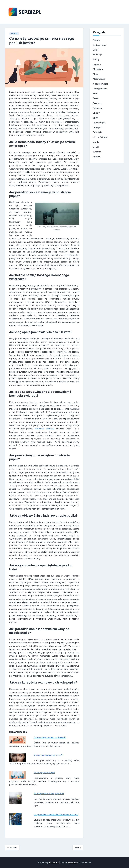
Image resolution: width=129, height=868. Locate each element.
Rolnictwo (98, 108)
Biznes (96, 40)
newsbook (72, 862)
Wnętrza (97, 152)
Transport (98, 127)
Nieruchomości (100, 84)
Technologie (99, 123)
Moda (96, 74)
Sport (96, 118)
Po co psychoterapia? (44, 773)
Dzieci (96, 50)
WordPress (54, 862)
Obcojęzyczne (100, 89)
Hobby (96, 59)
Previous (12, 847)
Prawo (96, 98)
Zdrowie (97, 157)
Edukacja (97, 55)
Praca (96, 93)
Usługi (14, 34)
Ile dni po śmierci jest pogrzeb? (49, 794)
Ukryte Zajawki (100, 137)
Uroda (96, 142)
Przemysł (97, 103)
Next (78, 847)
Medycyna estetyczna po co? (48, 755)
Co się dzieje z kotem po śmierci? (50, 737)
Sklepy (96, 113)
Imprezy (97, 64)
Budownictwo (100, 45)
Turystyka (98, 132)
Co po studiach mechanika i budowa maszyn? (56, 814)
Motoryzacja (99, 79)
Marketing (98, 69)
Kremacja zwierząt (45, 429)
